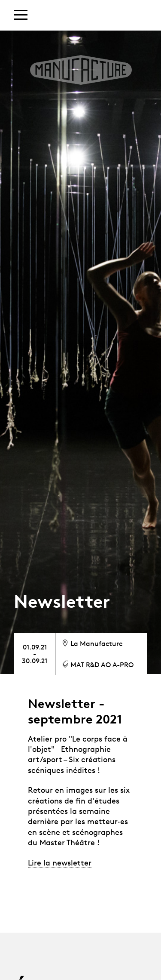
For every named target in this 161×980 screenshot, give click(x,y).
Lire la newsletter (60, 863)
